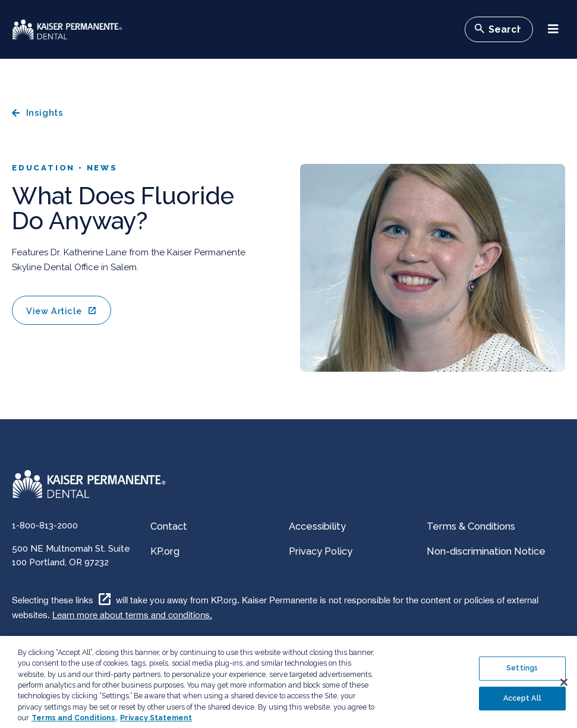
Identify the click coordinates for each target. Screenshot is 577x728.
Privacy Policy (321, 551)
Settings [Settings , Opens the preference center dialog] (522, 673)
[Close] (564, 688)
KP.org (165, 551)
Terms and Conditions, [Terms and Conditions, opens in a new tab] (74, 723)
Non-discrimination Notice (486, 551)
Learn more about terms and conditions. (132, 615)
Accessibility (317, 526)
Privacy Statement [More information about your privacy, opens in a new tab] (156, 723)
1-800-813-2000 (45, 526)
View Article (54, 311)
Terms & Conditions (471, 526)
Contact (169, 526)
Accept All (522, 704)
